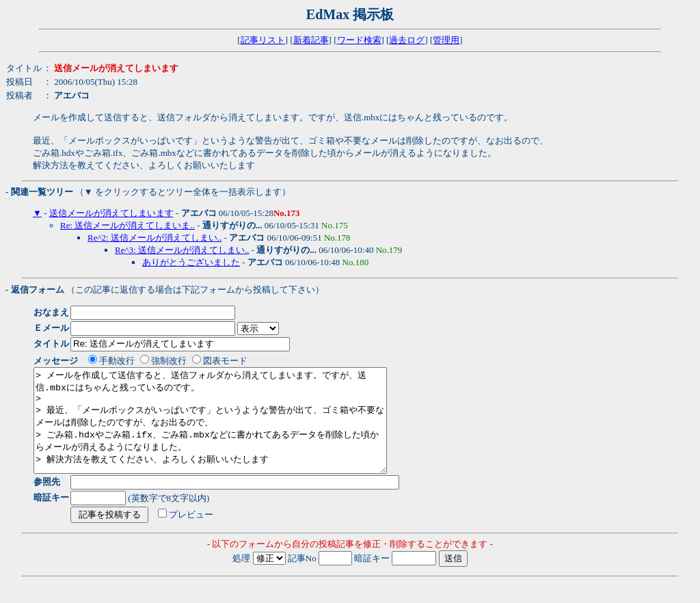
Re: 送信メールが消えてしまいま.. (127, 225)
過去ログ (407, 40)
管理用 (446, 40)
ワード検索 (359, 40)
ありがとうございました (191, 262)
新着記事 (311, 40)
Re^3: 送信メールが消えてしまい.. (182, 250)
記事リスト (263, 40)
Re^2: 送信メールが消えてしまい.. (154, 238)
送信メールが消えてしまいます (111, 213)
